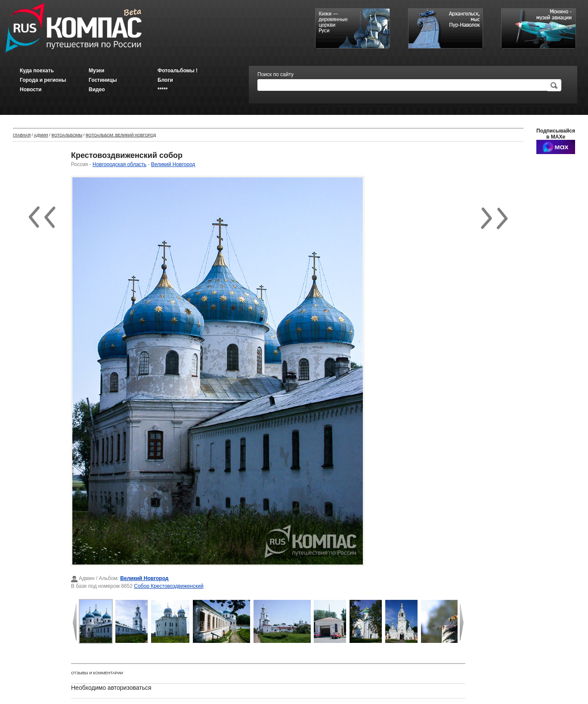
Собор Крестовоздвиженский (169, 586)
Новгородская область (119, 164)
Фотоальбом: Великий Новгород (121, 135)
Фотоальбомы (67, 135)
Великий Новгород (173, 164)
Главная (22, 135)
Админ (41, 135)
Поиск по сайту (275, 74)
